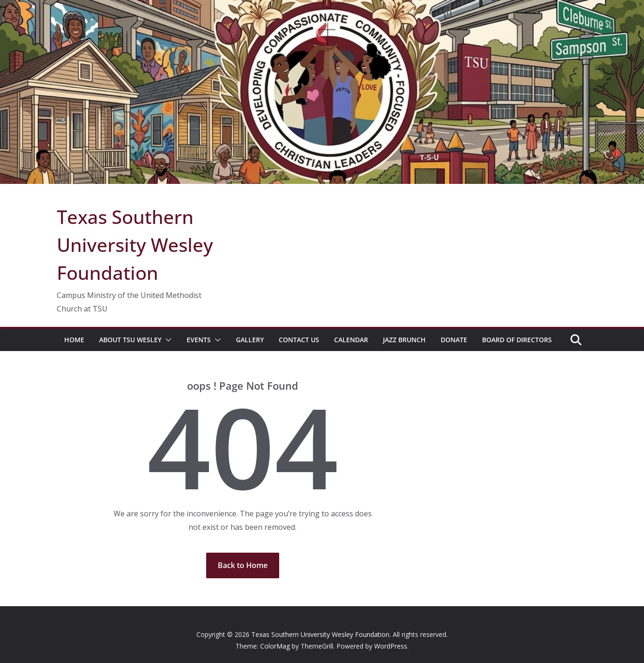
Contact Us (299, 340)
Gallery (250, 340)
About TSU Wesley (130, 340)
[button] (167, 340)
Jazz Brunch (404, 340)
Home (74, 340)
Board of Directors (517, 340)
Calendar (351, 340)
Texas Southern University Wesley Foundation (135, 245)
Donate (454, 340)
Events (199, 340)
